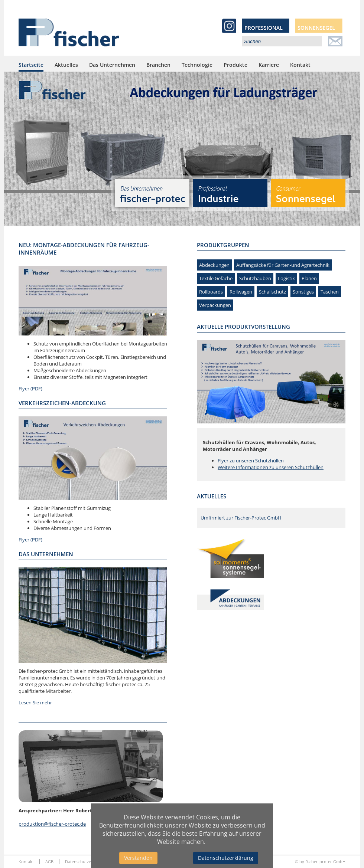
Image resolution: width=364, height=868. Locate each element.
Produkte (235, 65)
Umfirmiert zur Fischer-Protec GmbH (241, 518)
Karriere (269, 65)
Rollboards (211, 292)
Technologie (197, 65)
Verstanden (138, 858)
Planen (309, 278)
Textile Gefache (216, 278)
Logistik (286, 278)
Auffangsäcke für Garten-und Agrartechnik (283, 265)
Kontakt (300, 65)
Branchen (158, 65)
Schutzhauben (255, 278)
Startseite (31, 65)
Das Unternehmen (112, 65)
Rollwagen (241, 292)
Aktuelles (66, 65)
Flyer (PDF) (30, 389)
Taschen (330, 292)
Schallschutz (272, 292)
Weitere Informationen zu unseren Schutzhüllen (271, 467)
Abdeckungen (214, 265)
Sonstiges (303, 292)
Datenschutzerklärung (226, 858)
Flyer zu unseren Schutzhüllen (251, 461)
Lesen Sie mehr (35, 702)
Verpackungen (215, 305)
